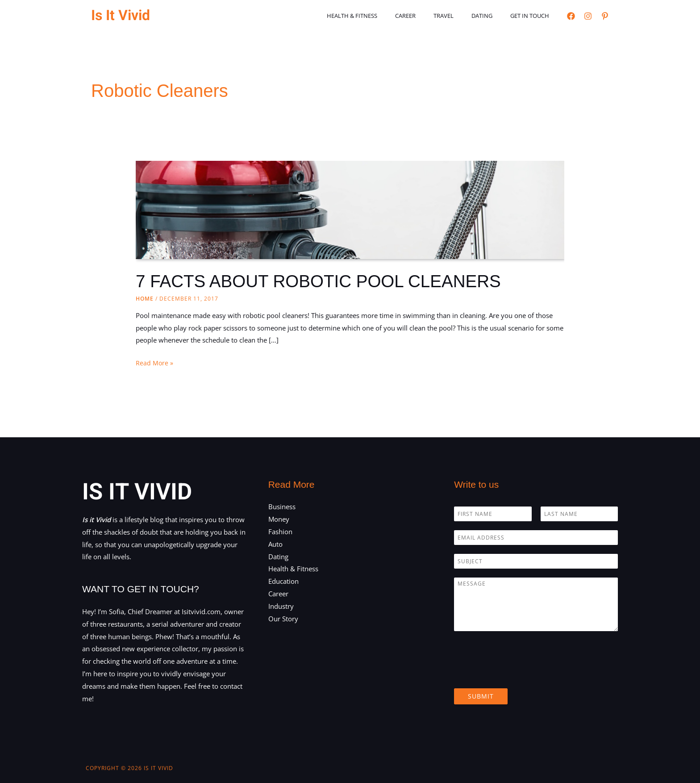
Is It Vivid (121, 15)
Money (279, 519)
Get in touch (533, 16)
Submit (481, 696)
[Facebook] (571, 16)
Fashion (280, 532)
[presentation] (522, 674)
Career (427, 16)
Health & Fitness (380, 16)
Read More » (155, 363)
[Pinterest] (605, 16)
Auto (275, 544)
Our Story (283, 619)
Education (283, 581)
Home (145, 299)
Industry (281, 606)
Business (282, 507)
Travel (459, 16)
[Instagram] (588, 16)
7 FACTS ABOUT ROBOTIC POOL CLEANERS (325, 281)
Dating (491, 16)
